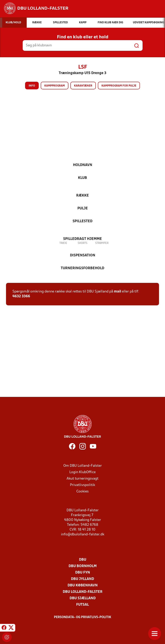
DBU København (83, 585)
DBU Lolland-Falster (83, 592)
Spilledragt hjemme (82, 239)
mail (117, 292)
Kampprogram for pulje (119, 86)
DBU (83, 560)
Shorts (82, 243)
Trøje (63, 243)
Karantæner (83, 86)
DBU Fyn (83, 573)
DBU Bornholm (83, 566)
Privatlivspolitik (82, 485)
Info (32, 86)
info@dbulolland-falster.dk (83, 534)
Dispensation (83, 255)
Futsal (82, 605)
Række (82, 196)
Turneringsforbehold (82, 268)
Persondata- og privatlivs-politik (83, 617)
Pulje (83, 208)
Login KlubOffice (82, 472)
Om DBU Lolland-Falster (83, 466)
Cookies (82, 492)
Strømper (102, 243)
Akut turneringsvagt (82, 479)
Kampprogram (55, 86)
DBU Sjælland (83, 598)
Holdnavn (83, 165)
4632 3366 (21, 296)
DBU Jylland (82, 579)
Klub (82, 178)
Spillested (82, 221)
